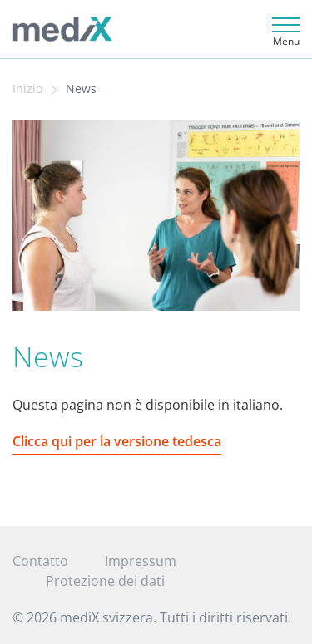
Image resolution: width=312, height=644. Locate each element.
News (81, 89)
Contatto (40, 561)
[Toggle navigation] (283, 29)
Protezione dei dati (105, 581)
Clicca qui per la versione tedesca (117, 441)
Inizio (27, 89)
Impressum (141, 561)
